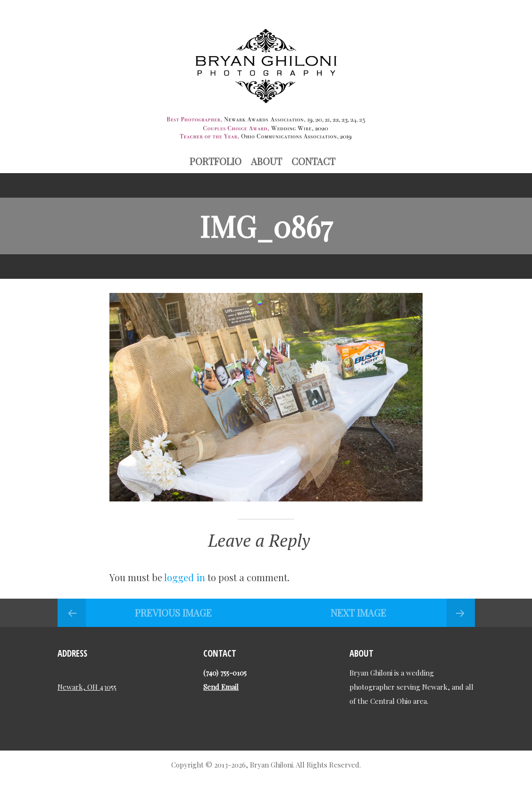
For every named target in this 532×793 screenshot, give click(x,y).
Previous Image (173, 613)
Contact (313, 161)
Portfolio (216, 161)
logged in (185, 577)
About (266, 161)
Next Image (358, 613)
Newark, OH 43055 (87, 687)
